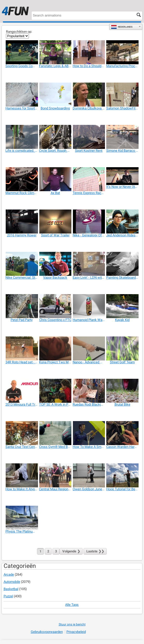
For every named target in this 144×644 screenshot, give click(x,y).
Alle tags (72, 605)
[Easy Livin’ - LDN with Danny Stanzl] (89, 264)
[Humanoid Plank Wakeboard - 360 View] (89, 306)
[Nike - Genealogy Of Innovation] (89, 222)
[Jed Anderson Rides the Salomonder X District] (122, 222)
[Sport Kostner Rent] (89, 137)
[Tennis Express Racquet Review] (89, 179)
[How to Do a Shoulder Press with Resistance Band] (89, 52)
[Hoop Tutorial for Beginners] (122, 475)
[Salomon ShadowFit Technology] (122, 95)
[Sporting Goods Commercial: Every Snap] (22, 52)
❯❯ (95, 551)
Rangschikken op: (19, 32)
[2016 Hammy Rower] (22, 222)
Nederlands (122, 27)
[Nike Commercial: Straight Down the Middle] (22, 264)
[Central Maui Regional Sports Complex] (55, 475)
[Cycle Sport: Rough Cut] (55, 137)
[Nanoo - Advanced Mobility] (89, 348)
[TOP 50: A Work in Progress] (55, 391)
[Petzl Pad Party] (22, 306)
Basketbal (11, 589)
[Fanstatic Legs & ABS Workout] (55, 52)
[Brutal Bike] (122, 391)
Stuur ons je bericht (72, 624)
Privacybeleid (76, 632)
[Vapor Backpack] (55, 264)
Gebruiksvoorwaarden (47, 632)
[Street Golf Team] (122, 348)
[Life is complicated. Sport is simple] (22, 137)
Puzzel (8, 596)
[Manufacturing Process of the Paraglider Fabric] (122, 52)
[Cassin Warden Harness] (122, 433)
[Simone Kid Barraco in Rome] (122, 137)
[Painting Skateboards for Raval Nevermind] (122, 264)
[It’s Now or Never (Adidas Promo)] (122, 176)
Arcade (9, 574)
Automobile (12, 582)
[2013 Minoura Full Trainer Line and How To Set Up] (22, 391)
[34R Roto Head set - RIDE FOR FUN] (22, 348)
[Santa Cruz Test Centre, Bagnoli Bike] (22, 433)
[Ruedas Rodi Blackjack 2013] (89, 391)
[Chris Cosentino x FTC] (55, 306)
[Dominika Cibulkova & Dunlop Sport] (89, 95)
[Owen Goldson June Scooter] (89, 475)
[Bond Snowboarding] (55, 95)
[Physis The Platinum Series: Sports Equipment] (22, 518)
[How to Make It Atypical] (22, 475)
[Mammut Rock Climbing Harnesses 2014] (22, 179)
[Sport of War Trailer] (55, 222)
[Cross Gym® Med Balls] (55, 433)
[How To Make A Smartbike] (89, 433)
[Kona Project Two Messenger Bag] (55, 348)
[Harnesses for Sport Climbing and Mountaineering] (22, 95)
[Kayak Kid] (122, 306)
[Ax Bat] (55, 179)
